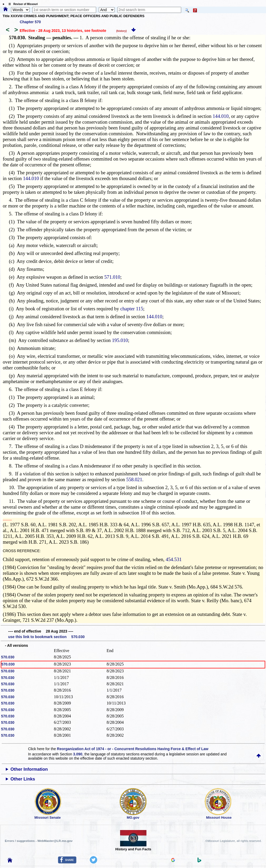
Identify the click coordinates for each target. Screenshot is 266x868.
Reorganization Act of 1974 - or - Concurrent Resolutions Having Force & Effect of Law (133, 749)
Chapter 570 (30, 22)
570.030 (8, 657)
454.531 (174, 559)
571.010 (112, 277)
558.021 (134, 479)
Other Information (29, 769)
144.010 (221, 116)
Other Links (23, 779)
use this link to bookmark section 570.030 (46, 637)
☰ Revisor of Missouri (22, 4)
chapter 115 (132, 309)
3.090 (78, 754)
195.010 (120, 340)
